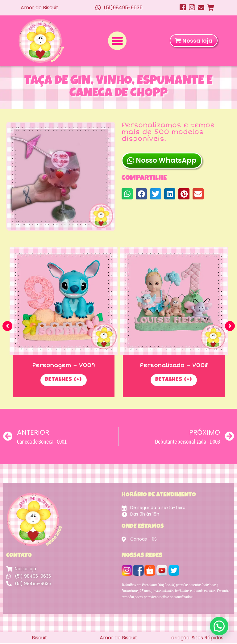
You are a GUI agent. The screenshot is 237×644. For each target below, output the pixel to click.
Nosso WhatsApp (162, 164)
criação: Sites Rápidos (197, 638)
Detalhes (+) (64, 381)
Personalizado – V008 (174, 366)
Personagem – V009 (64, 366)
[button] (117, 41)
